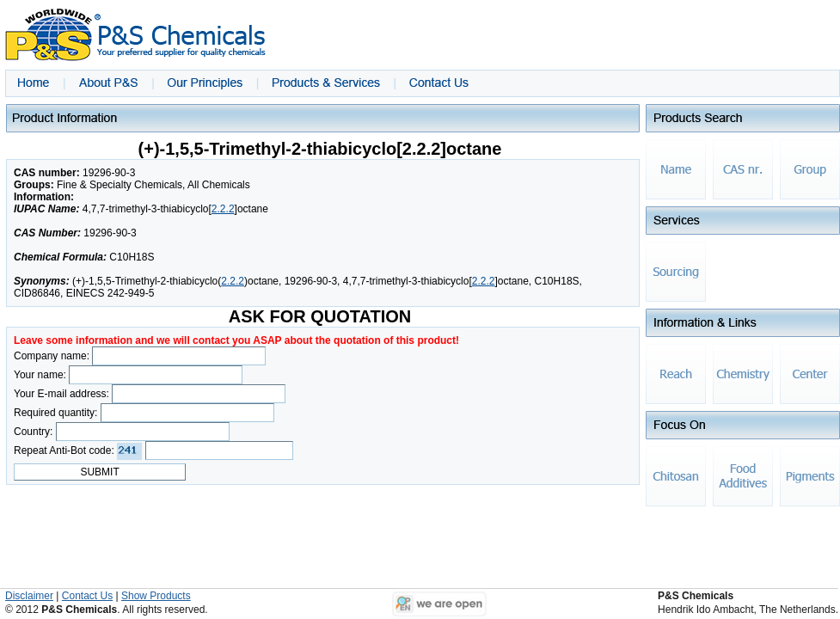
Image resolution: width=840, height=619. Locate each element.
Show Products (156, 596)
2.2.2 (223, 209)
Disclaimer (29, 596)
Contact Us (87, 596)
